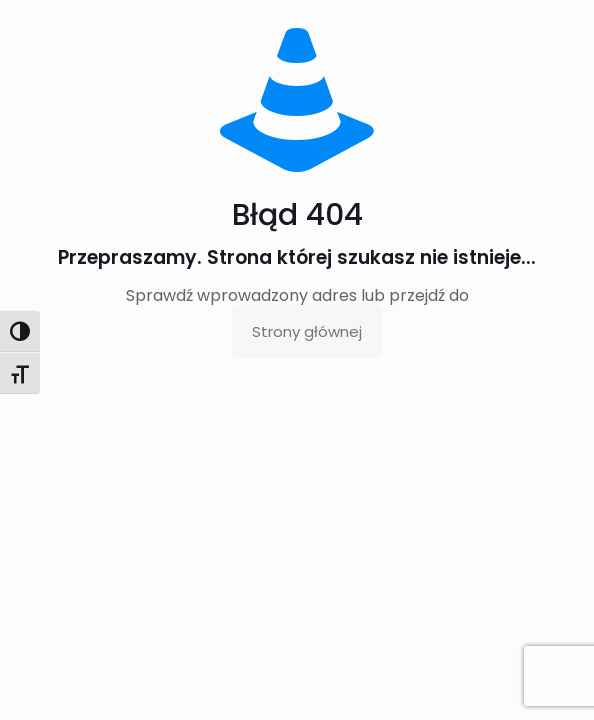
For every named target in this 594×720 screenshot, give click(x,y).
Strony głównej (307, 331)
